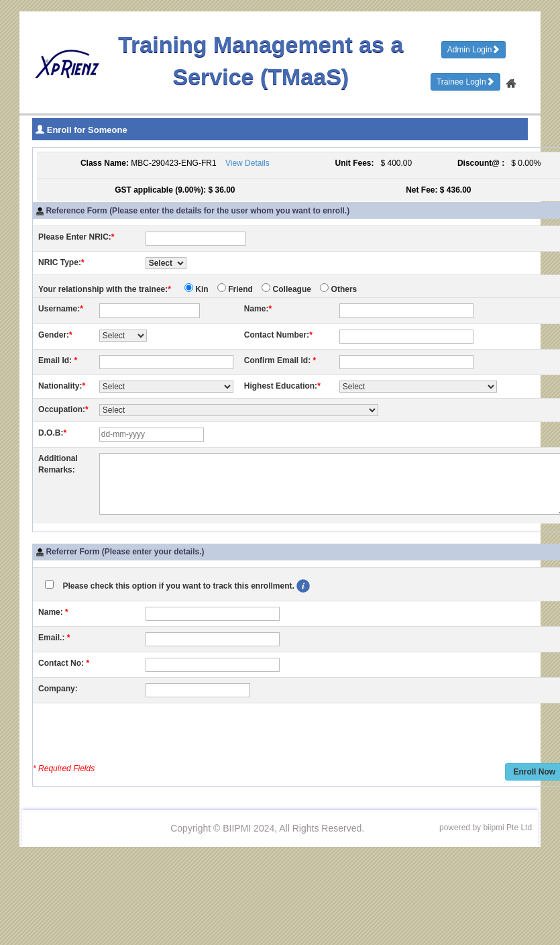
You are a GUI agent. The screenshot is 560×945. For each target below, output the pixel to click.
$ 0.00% (524, 163)
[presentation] (140, 735)
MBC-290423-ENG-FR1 (173, 163)
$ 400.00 (394, 163)
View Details (247, 163)
